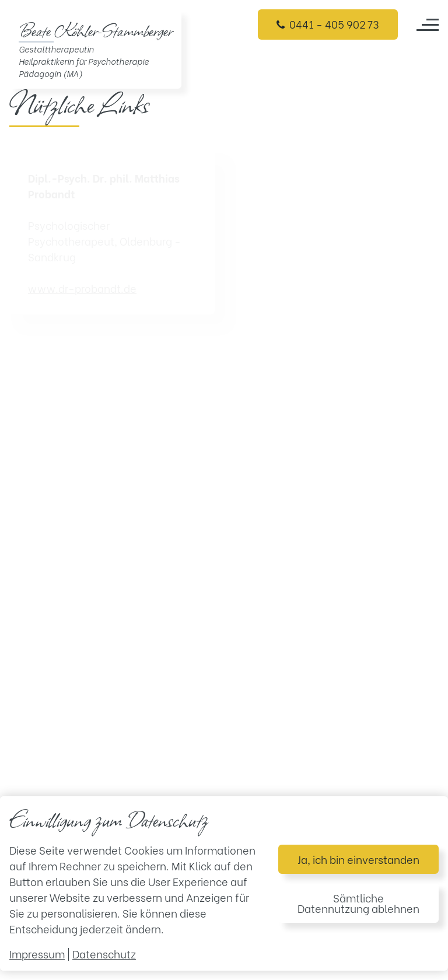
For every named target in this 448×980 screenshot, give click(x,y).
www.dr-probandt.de (82, 288)
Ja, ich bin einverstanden (358, 859)
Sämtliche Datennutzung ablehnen (358, 903)
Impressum (37, 953)
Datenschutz (104, 953)
